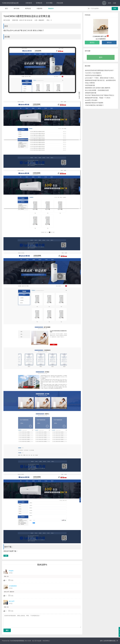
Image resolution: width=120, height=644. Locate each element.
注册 (114, 3)
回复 (11, 580)
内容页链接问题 (90, 85)
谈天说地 (16, 8)
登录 (109, 3)
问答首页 (29, 3)
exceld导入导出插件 (91, 100)
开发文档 (60, 3)
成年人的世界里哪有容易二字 (109, 641)
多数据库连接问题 (91, 93)
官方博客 (49, 3)
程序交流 (28, 8)
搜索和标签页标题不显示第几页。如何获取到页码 (100, 80)
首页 (6, 8)
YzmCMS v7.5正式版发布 (93, 73)
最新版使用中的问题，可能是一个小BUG (98, 98)
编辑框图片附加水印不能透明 (94, 103)
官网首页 (39, 3)
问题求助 (39, 8)
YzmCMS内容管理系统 (17, 641)
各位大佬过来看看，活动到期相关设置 (97, 90)
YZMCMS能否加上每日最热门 (94, 105)
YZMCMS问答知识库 (10, 3)
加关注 (92, 43)
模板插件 (51, 8)
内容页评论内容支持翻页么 (93, 75)
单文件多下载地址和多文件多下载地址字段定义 (100, 95)
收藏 (6, 556)
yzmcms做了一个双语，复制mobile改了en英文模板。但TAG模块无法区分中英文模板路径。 (101, 78)
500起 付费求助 (90, 83)
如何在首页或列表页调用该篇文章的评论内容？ (100, 70)
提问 (101, 57)
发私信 (109, 43)
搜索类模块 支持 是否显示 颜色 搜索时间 (98, 88)
